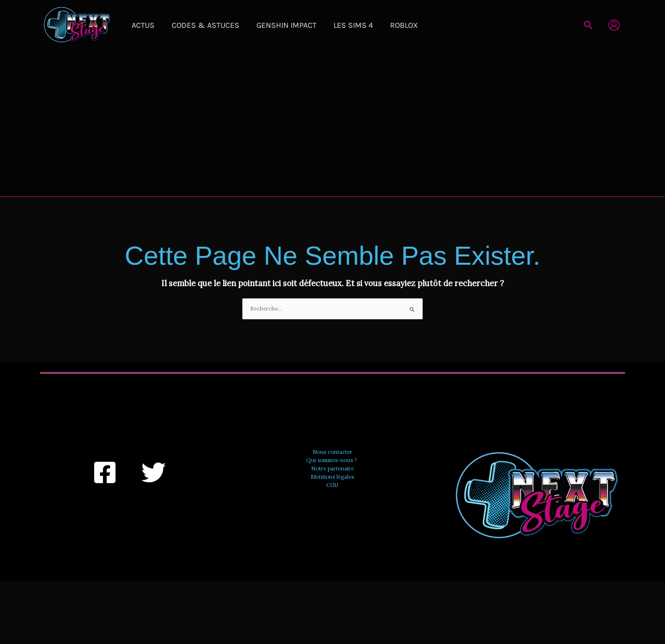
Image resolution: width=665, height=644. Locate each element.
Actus (139, 25)
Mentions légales (332, 476)
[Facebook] (105, 472)
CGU (332, 484)
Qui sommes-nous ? (332, 460)
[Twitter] (154, 472)
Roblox (371, 25)
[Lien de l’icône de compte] (614, 25)
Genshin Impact (268, 25)
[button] (588, 25)
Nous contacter (332, 451)
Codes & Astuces (194, 25)
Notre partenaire (332, 468)
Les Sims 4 (327, 25)
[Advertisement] (332, 123)
